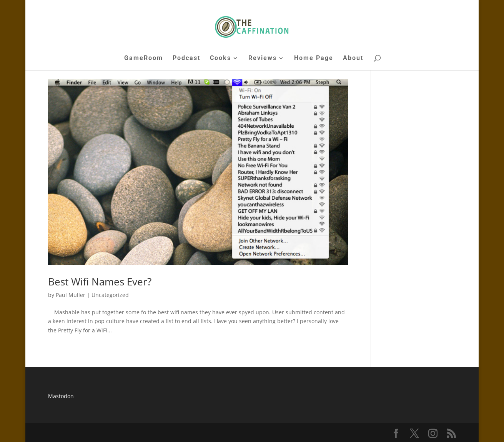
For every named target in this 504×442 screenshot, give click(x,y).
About (353, 58)
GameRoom (144, 58)
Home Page (314, 58)
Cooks (220, 58)
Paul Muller (71, 295)
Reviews (263, 58)
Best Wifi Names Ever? (100, 282)
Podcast (186, 58)
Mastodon (61, 396)
